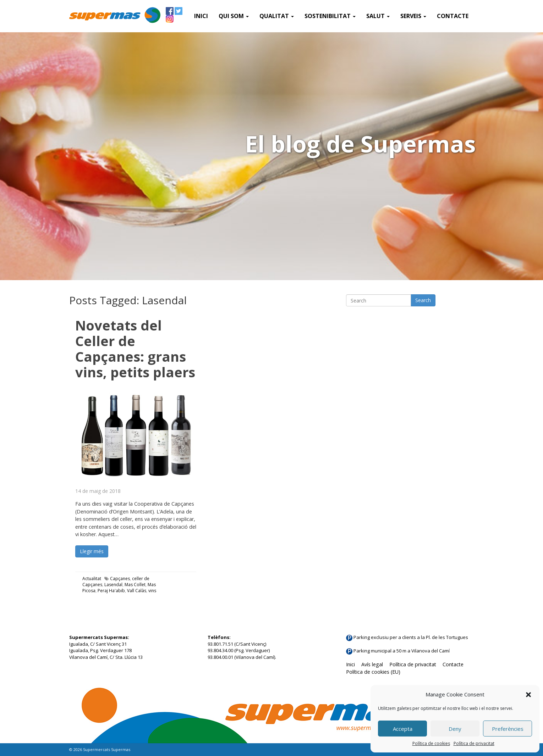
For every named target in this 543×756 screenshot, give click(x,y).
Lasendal (113, 585)
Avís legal (372, 664)
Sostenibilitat (330, 16)
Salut (378, 16)
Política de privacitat (474, 743)
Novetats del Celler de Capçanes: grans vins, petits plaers (135, 349)
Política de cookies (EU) (373, 672)
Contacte (453, 16)
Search (423, 300)
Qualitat (277, 16)
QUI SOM (234, 16)
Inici (201, 16)
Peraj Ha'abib (111, 591)
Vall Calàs (137, 591)
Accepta (403, 729)
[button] (528, 695)
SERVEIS (413, 16)
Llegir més (92, 551)
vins (152, 591)
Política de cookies (431, 743)
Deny (455, 729)
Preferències (508, 729)
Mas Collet (135, 585)
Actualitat (92, 579)
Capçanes (120, 579)
